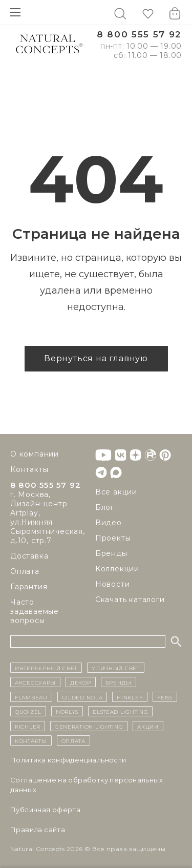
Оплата (25, 571)
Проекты (113, 538)
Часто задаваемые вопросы (35, 611)
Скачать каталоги (130, 600)
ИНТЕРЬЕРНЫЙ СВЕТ (46, 668)
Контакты (29, 469)
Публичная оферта (45, 810)
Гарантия (29, 587)
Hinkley (130, 697)
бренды (119, 682)
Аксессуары (35, 682)
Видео (109, 523)
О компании (35, 454)
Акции (148, 726)
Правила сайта (38, 830)
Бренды (111, 553)
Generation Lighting (89, 726)
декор (81, 682)
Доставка (29, 556)
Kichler (28, 726)
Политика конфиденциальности (68, 760)
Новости (113, 584)
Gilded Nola (82, 697)
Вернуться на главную (96, 358)
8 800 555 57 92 (139, 35)
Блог (105, 507)
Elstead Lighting (120, 711)
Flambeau (31, 697)
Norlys (67, 711)
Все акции (116, 492)
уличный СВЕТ (115, 668)
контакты (31, 740)
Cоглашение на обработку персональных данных (87, 785)
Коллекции (117, 569)
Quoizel (28, 711)
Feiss (165, 697)
